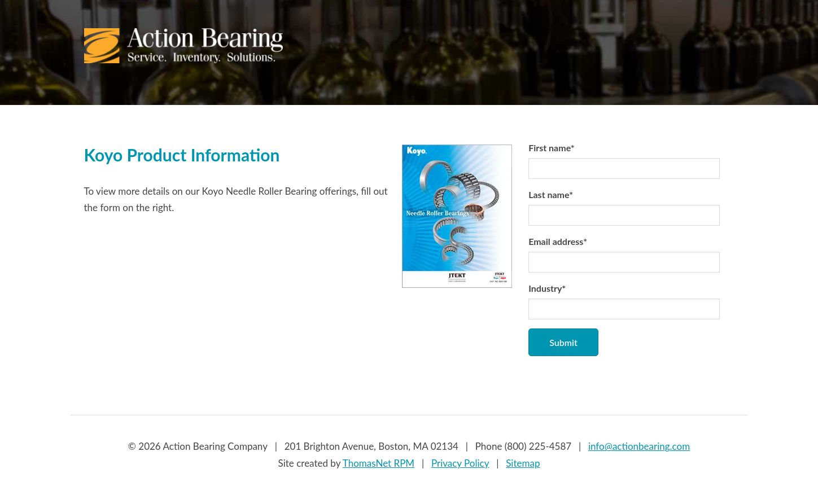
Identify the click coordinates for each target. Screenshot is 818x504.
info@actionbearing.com (639, 446)
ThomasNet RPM (379, 463)
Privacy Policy (460, 463)
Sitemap (523, 463)
